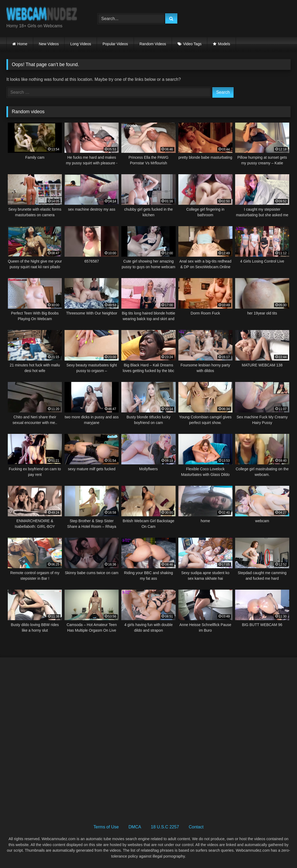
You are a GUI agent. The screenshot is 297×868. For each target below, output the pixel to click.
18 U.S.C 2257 (165, 827)
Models (224, 44)
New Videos (49, 44)
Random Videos (153, 44)
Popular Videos (115, 44)
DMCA (135, 827)
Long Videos (81, 44)
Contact (196, 827)
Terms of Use (106, 827)
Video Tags (192, 44)
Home (22, 44)
